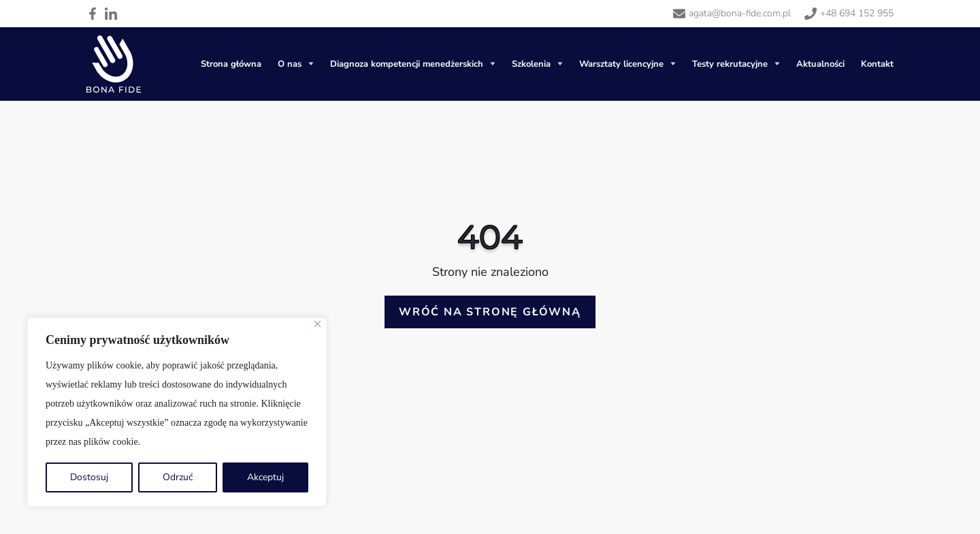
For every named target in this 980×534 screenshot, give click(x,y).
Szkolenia (531, 64)
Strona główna (231, 64)
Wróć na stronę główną (490, 312)
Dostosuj (89, 477)
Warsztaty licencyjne (621, 64)
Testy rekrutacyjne (730, 64)
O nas (290, 64)
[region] (177, 412)
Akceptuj (265, 477)
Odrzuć (178, 477)
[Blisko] (317, 324)
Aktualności (820, 64)
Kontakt (877, 64)
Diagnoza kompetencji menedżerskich (407, 64)
